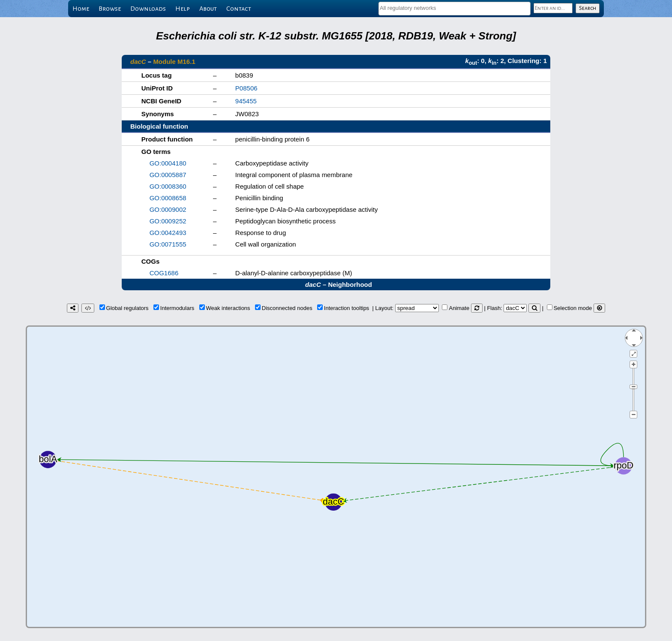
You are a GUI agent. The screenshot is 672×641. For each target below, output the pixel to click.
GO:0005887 (168, 175)
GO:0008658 (168, 198)
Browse (110, 9)
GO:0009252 (168, 221)
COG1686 (164, 273)
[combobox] (454, 9)
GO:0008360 (168, 186)
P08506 (246, 88)
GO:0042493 (168, 233)
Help (183, 9)
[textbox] (454, 8)
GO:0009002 (168, 209)
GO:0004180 (168, 163)
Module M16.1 (174, 62)
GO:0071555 (168, 244)
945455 (246, 101)
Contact (239, 9)
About (208, 9)
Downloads (148, 9)
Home (81, 9)
